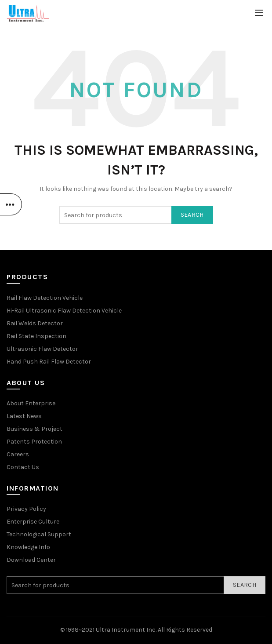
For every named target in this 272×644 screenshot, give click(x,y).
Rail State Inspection (36, 336)
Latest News (24, 416)
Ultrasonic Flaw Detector (42, 349)
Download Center (31, 560)
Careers (18, 454)
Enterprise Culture (33, 522)
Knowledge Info (28, 547)
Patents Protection (34, 442)
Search (192, 215)
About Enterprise (31, 403)
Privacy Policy (26, 509)
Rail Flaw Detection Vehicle (45, 298)
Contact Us (23, 467)
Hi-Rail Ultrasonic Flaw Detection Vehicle (64, 311)
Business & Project (34, 429)
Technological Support (39, 534)
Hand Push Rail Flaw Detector (49, 362)
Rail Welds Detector (35, 323)
